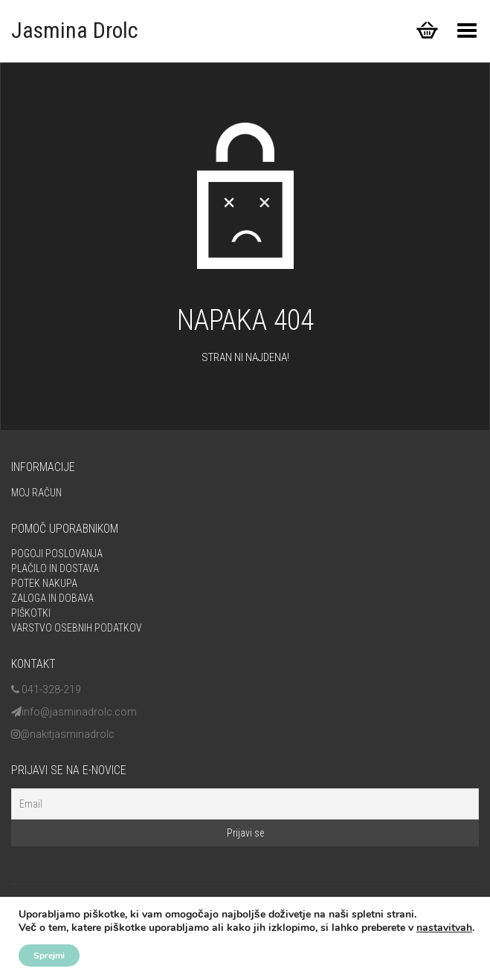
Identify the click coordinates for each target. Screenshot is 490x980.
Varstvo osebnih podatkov (77, 628)
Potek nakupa (44, 583)
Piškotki (31, 613)
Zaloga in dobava (52, 598)
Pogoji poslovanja (57, 554)
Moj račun (36, 493)
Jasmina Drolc (75, 30)
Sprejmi (49, 955)
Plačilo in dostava (55, 568)
